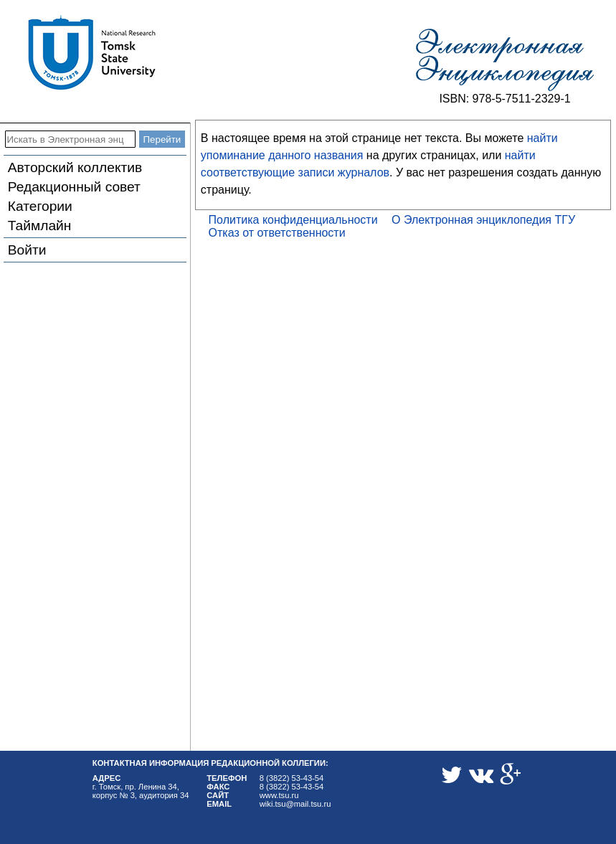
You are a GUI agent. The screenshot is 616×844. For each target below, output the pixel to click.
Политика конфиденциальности (293, 220)
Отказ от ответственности (277, 233)
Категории (40, 206)
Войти (27, 250)
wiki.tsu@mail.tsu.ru (295, 804)
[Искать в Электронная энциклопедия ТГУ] (70, 139)
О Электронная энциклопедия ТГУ (483, 220)
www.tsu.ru (279, 795)
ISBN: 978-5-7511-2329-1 (504, 99)
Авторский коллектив (75, 167)
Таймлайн (40, 226)
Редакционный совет (74, 187)
